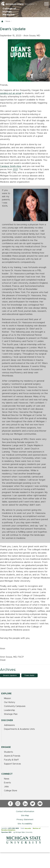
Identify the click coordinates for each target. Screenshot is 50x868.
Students (9, 752)
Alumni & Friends (12, 756)
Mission (7, 698)
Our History (10, 702)
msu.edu (28, 828)
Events (7, 783)
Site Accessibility (25, 824)
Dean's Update (10, 675)
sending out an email (11, 93)
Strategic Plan (11, 714)
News (8, 21)
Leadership (9, 710)
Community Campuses (15, 706)
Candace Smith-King (11, 166)
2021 (15, 169)
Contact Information (25, 811)
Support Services (12, 764)
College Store (11, 791)
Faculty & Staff (11, 760)
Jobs (6, 787)
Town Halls (29, 675)
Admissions (9, 725)
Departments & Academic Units (19, 729)
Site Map (25, 816)
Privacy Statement (25, 820)
